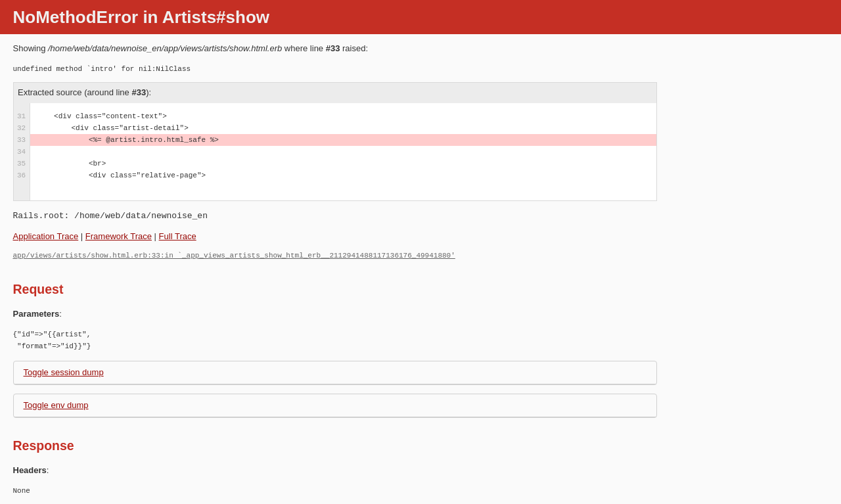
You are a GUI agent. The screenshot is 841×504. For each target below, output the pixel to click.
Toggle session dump (64, 372)
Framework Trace (119, 236)
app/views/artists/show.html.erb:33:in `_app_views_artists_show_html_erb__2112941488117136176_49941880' (234, 255)
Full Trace (178, 236)
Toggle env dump (56, 405)
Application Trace (46, 236)
